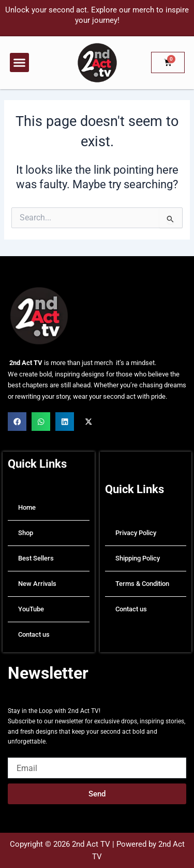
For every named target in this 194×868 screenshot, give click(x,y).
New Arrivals (37, 584)
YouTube (31, 609)
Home (27, 507)
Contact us (34, 634)
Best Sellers (36, 558)
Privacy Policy (136, 533)
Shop (26, 533)
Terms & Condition (142, 584)
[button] (20, 63)
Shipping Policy (138, 558)
